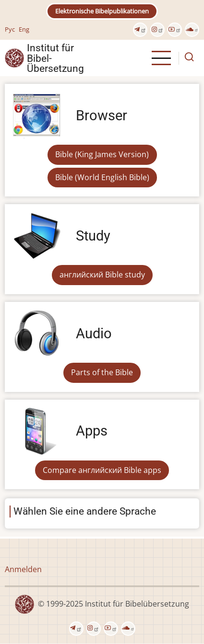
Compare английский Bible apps (102, 470)
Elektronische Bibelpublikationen (102, 11)
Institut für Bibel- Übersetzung (55, 58)
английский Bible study (102, 275)
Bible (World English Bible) (102, 177)
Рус (10, 29)
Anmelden (23, 569)
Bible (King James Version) (102, 154)
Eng (24, 29)
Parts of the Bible (102, 372)
